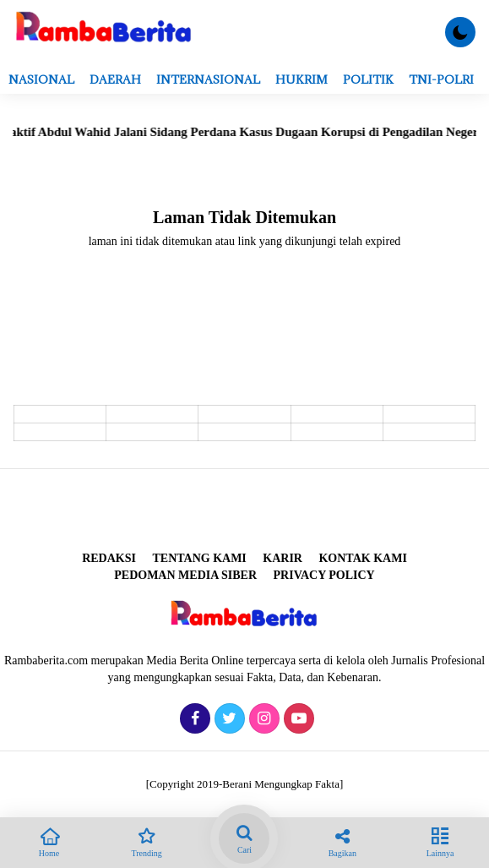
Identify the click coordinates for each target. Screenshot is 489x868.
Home (49, 841)
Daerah (115, 79)
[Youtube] (297, 720)
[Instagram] (262, 720)
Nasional (41, 79)
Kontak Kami (362, 558)
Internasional (208, 79)
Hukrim (302, 79)
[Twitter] (228, 720)
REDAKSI (109, 558)
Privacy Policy (324, 575)
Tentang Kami (199, 558)
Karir (283, 558)
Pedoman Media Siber (185, 575)
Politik (368, 79)
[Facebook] (193, 720)
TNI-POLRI (441, 79)
